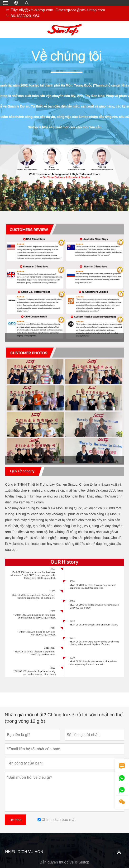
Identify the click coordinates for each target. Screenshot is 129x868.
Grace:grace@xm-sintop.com (80, 10)
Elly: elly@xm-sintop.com (32, 10)
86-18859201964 (25, 16)
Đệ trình (15, 820)
